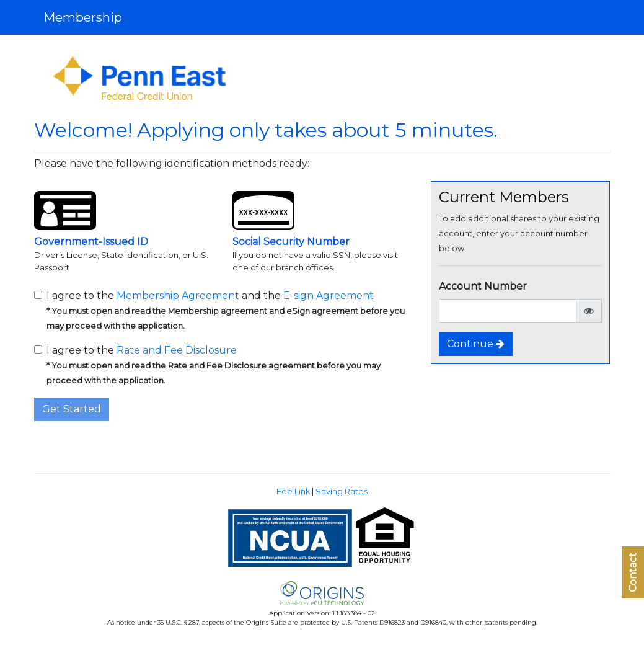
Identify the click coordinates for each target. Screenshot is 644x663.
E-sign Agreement (329, 296)
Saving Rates (342, 492)
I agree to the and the (226, 310)
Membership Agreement (178, 296)
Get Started (72, 409)
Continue (476, 344)
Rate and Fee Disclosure (177, 350)
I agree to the (214, 365)
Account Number (483, 286)
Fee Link (293, 492)
